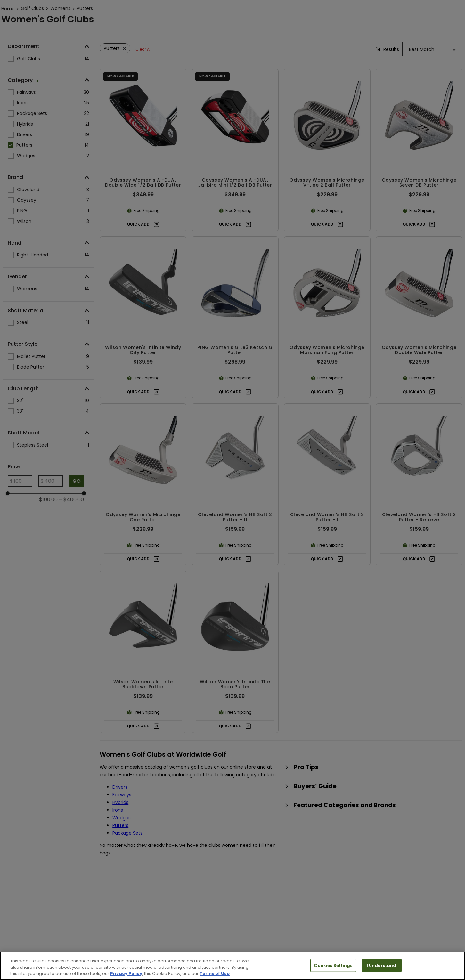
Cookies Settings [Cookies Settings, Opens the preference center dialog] (333, 965)
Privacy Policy (126, 973)
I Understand (382, 965)
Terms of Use (215, 973)
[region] (232, 966)
